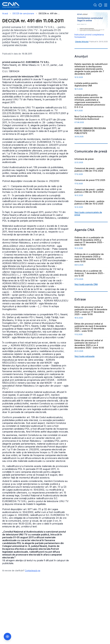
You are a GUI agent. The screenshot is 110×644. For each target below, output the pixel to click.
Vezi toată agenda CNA (86, 284)
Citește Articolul (82, 42)
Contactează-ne (33, 571)
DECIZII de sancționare (23, 13)
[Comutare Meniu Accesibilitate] (7, 637)
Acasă (5, 13)
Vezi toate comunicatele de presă (88, 214)
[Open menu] (106, 5)
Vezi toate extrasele (85, 356)
